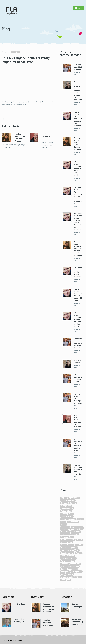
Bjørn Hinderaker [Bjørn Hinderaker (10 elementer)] (68, 500)
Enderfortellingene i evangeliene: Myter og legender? (78, 343)
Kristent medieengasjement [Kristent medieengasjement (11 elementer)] (72, 528)
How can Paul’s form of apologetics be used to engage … (78, 194)
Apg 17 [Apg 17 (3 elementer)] (64, 498)
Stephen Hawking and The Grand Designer (20, 137)
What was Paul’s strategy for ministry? (78, 421)
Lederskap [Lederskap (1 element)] (65, 534)
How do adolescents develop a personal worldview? (78, 469)
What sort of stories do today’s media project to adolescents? (78, 91)
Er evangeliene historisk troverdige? (78, 378)
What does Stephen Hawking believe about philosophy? (78, 248)
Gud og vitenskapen (77, 605)
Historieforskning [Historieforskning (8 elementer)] (68, 519)
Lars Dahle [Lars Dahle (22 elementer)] (76, 532)
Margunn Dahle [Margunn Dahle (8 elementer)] (67, 537)
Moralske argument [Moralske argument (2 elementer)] (69, 548)
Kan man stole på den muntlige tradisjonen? (78, 398)
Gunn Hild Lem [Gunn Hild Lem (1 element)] (67, 516)
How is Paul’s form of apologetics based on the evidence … (78, 119)
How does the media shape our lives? (78, 272)
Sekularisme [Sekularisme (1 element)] (75, 564)
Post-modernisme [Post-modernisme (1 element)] (68, 558)
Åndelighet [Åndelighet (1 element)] (65, 580)
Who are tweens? (77, 361)
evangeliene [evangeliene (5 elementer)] (66, 506)
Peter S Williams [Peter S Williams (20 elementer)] (68, 556)
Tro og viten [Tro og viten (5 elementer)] (76, 572)
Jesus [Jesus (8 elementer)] (63, 522)
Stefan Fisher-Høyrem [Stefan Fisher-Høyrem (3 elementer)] (70, 566)
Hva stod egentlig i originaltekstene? (78, 67)
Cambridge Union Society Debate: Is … (78, 622)
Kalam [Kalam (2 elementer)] (63, 524)
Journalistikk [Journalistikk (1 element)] (73, 522)
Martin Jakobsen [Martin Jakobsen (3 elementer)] (68, 540)
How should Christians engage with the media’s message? (78, 319)
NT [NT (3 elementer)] (78, 550)
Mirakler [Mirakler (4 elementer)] (79, 545)
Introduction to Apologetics (19, 620)
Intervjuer (16, 52)
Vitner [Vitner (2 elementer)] (79, 577)
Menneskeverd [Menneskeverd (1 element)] (67, 545)
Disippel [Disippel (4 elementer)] (64, 503)
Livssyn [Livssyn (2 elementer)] (75, 534)
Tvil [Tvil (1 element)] (62, 574)
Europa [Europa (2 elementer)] (73, 503)
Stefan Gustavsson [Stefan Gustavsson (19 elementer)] (69, 569)
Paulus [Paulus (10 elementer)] (79, 553)
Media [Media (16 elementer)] (79, 540)
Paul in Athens (19, 604)
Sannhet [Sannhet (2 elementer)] (64, 564)
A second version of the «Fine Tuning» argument (78, 144)
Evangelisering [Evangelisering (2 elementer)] (67, 508)
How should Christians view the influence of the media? (78, 168)
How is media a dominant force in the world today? (78, 295)
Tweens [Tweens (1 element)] (70, 574)
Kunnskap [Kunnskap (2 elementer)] (65, 532)
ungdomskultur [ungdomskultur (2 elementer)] (67, 577)
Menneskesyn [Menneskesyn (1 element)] (67, 542)
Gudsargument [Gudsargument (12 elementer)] (67, 514)
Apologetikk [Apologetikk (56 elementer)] (74, 498)
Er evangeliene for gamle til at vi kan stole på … (78, 446)
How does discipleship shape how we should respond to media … (78, 221)
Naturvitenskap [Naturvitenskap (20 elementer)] (67, 550)
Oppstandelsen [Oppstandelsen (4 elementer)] (67, 553)
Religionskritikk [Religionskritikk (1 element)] (67, 561)
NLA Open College (15, 640)
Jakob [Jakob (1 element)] (80, 519)
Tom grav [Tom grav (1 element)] (65, 572)
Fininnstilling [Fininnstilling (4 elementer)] (66, 511)
